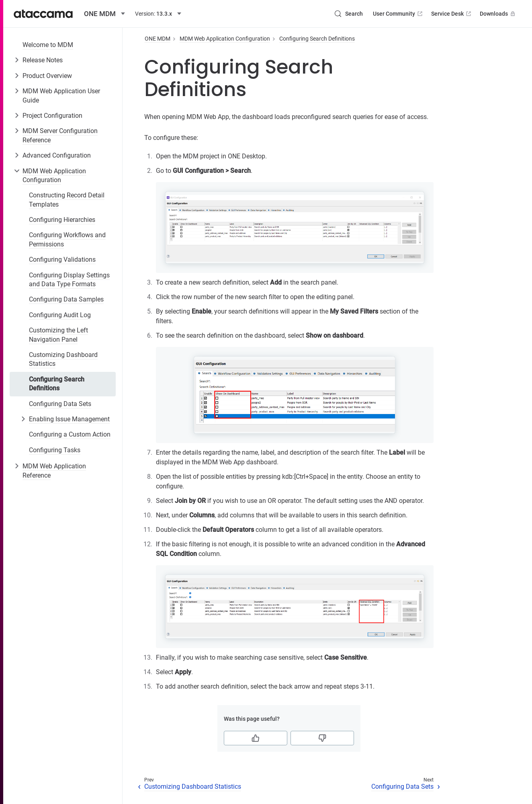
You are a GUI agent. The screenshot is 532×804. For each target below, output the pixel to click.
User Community (398, 14)
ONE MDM (158, 39)
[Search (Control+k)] (348, 14)
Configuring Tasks (55, 450)
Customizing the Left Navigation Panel (58, 335)
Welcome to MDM (48, 45)
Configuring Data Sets (60, 404)
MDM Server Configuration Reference (60, 135)
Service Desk (452, 14)
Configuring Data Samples (66, 299)
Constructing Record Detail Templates (67, 200)
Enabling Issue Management (69, 419)
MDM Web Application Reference (54, 471)
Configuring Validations (62, 259)
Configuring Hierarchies (62, 220)
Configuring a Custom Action (70, 434)
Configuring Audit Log (60, 315)
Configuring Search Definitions (57, 384)
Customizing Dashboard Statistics (63, 359)
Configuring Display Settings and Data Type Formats (69, 280)
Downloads (498, 14)
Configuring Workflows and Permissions (67, 239)
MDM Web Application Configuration (54, 175)
